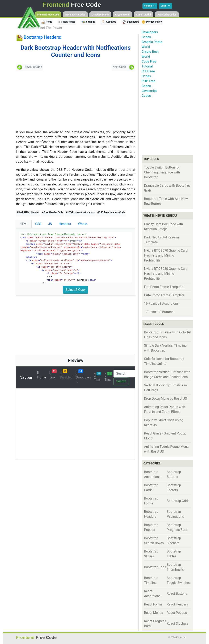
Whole (83, 224)
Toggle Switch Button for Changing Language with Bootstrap (162, 172)
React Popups (177, 613)
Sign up (150, 6)
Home (47, 22)
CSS (38, 224)
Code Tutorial (143, 15)
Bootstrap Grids (178, 501)
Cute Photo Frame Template (164, 295)
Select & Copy (76, 290)
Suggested (131, 22)
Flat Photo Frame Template (164, 287)
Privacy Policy (152, 22)
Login (166, 6)
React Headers (177, 604)
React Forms (153, 604)
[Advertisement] (45, 100)
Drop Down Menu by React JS (166, 399)
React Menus (154, 613)
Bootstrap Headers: (42, 37)
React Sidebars (178, 624)
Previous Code (29, 67)
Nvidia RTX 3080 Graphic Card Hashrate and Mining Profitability (166, 274)
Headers (65, 224)
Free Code (72, 5)
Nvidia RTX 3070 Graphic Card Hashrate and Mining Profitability (166, 255)
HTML (24, 224)
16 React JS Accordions (161, 304)
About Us (109, 22)
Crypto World (122, 15)
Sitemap (88, 22)
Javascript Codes (167, 15)
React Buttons (177, 594)
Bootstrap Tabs (155, 567)
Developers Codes (75, 15)
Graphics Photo (100, 15)
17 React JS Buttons (159, 312)
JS (50, 224)
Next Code (123, 67)
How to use (67, 22)
